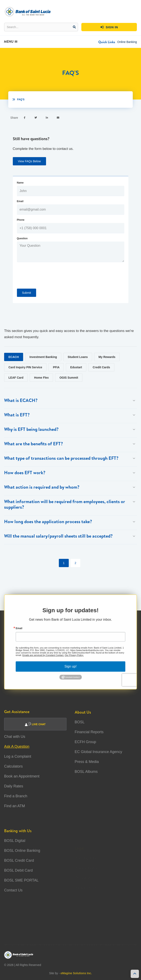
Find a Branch (16, 796)
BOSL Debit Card (18, 882)
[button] (107, 42)
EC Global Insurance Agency (98, 757)
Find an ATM (15, 806)
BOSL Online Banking (22, 862)
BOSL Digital (15, 852)
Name (20, 183)
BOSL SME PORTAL (21, 892)
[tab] (14, 357)
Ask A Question (17, 747)
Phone (21, 220)
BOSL (80, 727)
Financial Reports (89, 737)
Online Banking (127, 42)
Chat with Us (15, 737)
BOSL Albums (86, 777)
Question (22, 238)
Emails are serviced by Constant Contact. (43, 660)
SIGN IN (109, 27)
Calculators (13, 766)
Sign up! (70, 671)
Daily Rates (14, 786)
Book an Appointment (22, 776)
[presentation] (48, 278)
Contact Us (13, 902)
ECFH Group (85, 747)
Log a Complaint (18, 756)
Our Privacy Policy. (74, 660)
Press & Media (87, 767)
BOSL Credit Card (19, 872)
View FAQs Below (29, 161)
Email (20, 201)
